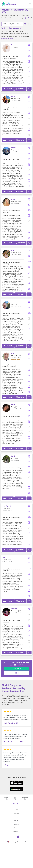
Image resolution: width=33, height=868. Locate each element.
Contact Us (16, 832)
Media (16, 817)
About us (16, 828)
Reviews (16, 813)
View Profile (8, 89)
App (17, 810)
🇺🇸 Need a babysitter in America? (16, 842)
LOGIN (16, 673)
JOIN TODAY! (17, 669)
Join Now (28, 18)
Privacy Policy (17, 824)
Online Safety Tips (25, 798)
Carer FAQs (15, 798)
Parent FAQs (6, 798)
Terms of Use (16, 821)
